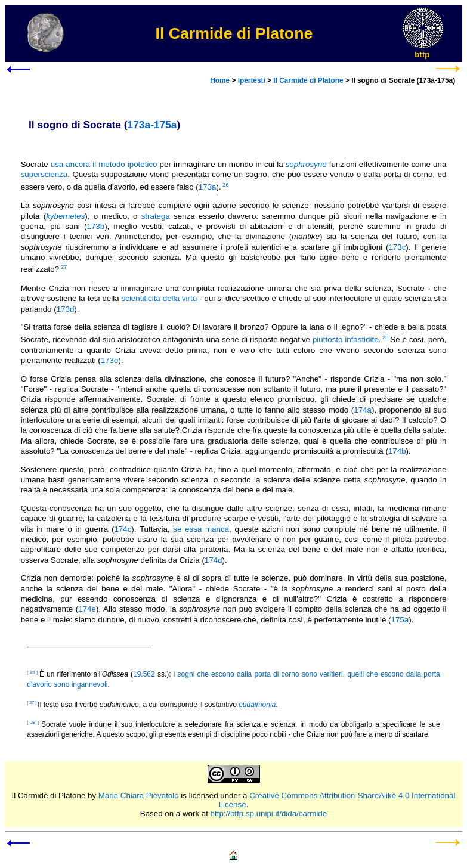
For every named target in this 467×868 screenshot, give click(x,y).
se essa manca (201, 529)
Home (220, 80)
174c (123, 529)
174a (363, 410)
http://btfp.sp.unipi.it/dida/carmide (269, 813)
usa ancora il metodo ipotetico (104, 164)
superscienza (44, 174)
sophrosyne (306, 164)
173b (95, 226)
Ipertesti (252, 80)
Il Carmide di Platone (308, 80)
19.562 (144, 674)
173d (66, 309)
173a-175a (152, 125)
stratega (156, 216)
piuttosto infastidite (346, 340)
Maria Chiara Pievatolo (139, 796)
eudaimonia (257, 705)
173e (110, 360)
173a (208, 187)
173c (397, 247)
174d (214, 560)
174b (397, 451)
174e (87, 609)
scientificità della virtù (160, 298)
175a (400, 620)
